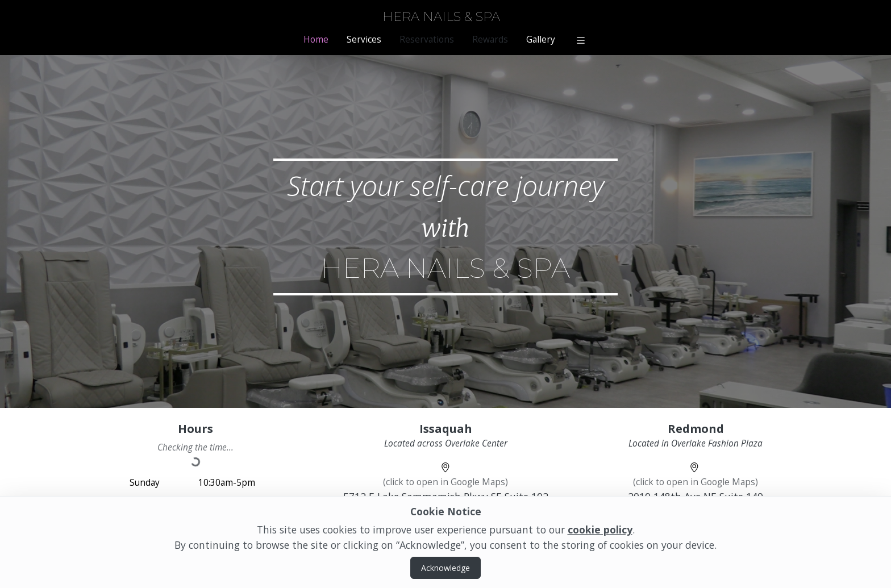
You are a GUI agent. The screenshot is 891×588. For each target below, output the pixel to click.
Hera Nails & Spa (441, 17)
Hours (195, 429)
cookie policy (600, 529)
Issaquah (446, 429)
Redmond (696, 429)
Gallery (541, 39)
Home (316, 39)
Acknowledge (445, 568)
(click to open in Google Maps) (445, 482)
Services (364, 39)
